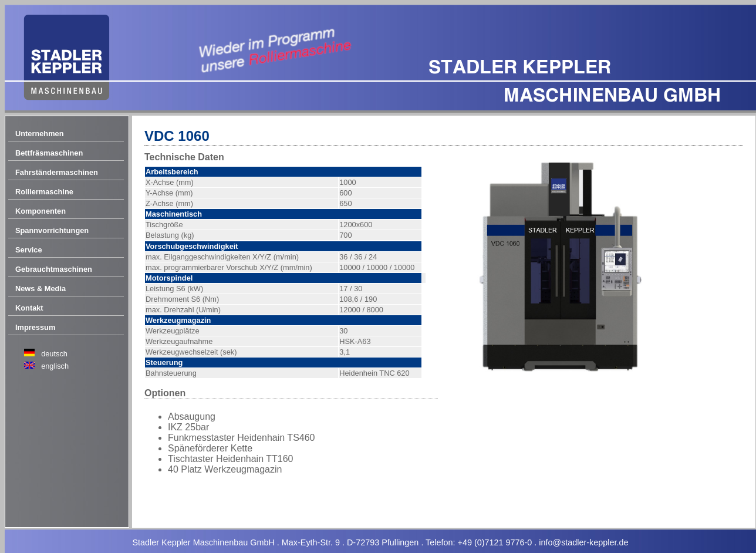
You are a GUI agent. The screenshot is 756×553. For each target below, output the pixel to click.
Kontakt (29, 308)
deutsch (54, 354)
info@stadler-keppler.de (583, 542)
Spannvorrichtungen (52, 230)
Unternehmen (39, 134)
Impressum (35, 327)
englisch (55, 366)
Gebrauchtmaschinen (54, 269)
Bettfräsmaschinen (49, 153)
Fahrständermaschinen (57, 172)
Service (29, 250)
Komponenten (41, 211)
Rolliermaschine (44, 192)
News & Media (41, 289)
